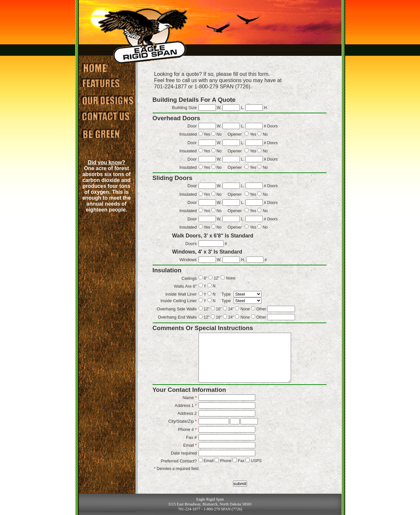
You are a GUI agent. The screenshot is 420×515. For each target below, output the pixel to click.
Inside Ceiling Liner (179, 301)
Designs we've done (107, 100)
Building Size (184, 108)
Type (226, 294)
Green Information (101, 134)
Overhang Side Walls (177, 309)
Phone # (187, 429)
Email (190, 445)
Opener (235, 134)
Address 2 (187, 413)
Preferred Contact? (179, 461)
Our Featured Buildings (101, 83)
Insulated (188, 134)
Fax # (191, 437)
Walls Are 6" (185, 286)
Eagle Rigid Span (93, 67)
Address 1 (186, 405)
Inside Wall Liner (181, 294)
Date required (184, 453)
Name (189, 398)
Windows (188, 260)
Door (192, 126)
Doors (191, 244)
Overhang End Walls (177, 317)
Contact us (107, 116)
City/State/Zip (183, 421)
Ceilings (189, 278)
